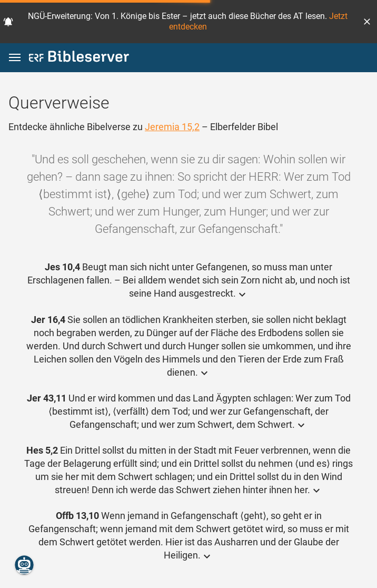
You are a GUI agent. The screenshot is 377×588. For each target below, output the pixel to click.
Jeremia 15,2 (172, 127)
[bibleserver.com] (79, 58)
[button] (367, 22)
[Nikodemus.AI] (24, 565)
